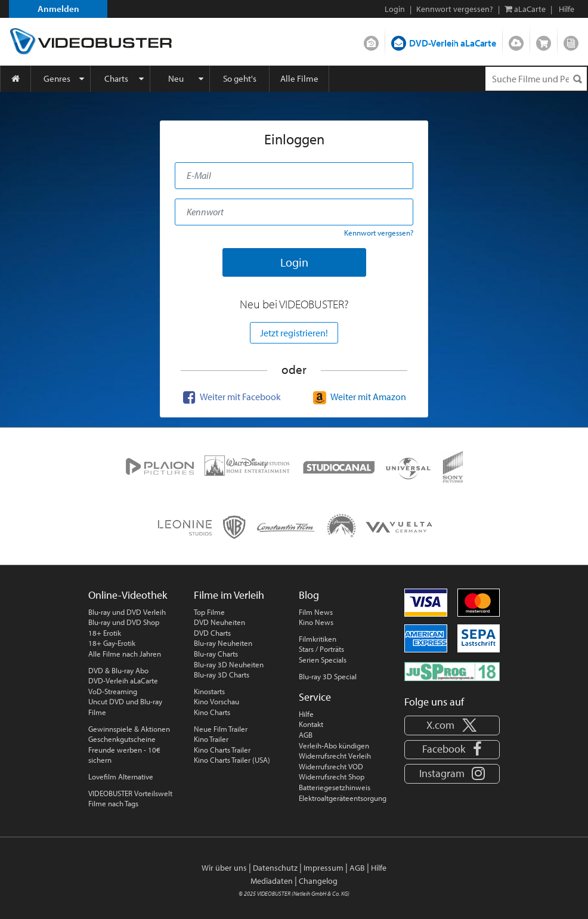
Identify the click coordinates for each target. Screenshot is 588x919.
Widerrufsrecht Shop (332, 776)
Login (395, 9)
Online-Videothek (128, 595)
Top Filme (209, 612)
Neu (176, 78)
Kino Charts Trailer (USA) (232, 760)
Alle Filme (299, 78)
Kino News (316, 622)
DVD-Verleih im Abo (371, 41)
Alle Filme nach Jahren (125, 654)
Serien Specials (323, 660)
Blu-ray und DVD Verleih (127, 612)
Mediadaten (272, 881)
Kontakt (311, 724)
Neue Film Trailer (221, 729)
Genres (57, 78)
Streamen (516, 41)
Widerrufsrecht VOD (331, 766)
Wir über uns (224, 868)
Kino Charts (212, 712)
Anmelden (58, 9)
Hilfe (306, 714)
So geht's (240, 78)
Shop (544, 41)
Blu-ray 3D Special (328, 676)
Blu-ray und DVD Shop (124, 622)
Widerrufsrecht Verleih (335, 756)
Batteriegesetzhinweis (335, 787)
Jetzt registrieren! (294, 333)
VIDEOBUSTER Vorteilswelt (130, 793)
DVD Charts (212, 633)
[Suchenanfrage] (536, 79)
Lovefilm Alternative (121, 776)
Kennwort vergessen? (455, 9)
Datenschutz (275, 868)
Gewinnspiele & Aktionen (129, 729)
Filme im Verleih (229, 595)
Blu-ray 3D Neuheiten (229, 664)
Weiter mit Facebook (230, 397)
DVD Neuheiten (219, 622)
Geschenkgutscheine (122, 739)
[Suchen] (577, 79)
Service (315, 697)
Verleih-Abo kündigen (334, 745)
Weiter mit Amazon (358, 397)
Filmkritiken (318, 639)
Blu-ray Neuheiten (223, 643)
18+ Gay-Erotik (112, 643)
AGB (306, 735)
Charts (116, 78)
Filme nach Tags (113, 803)
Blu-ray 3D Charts (222, 674)
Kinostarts (209, 691)
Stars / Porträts (321, 649)
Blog (571, 41)
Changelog (318, 881)
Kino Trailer (211, 739)
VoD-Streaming (113, 691)
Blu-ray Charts (216, 654)
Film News (316, 612)
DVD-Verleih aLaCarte (453, 43)
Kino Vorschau (216, 701)
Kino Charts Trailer (222, 750)
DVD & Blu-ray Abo (118, 670)
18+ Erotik (105, 633)
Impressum (324, 868)
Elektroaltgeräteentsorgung (343, 798)
